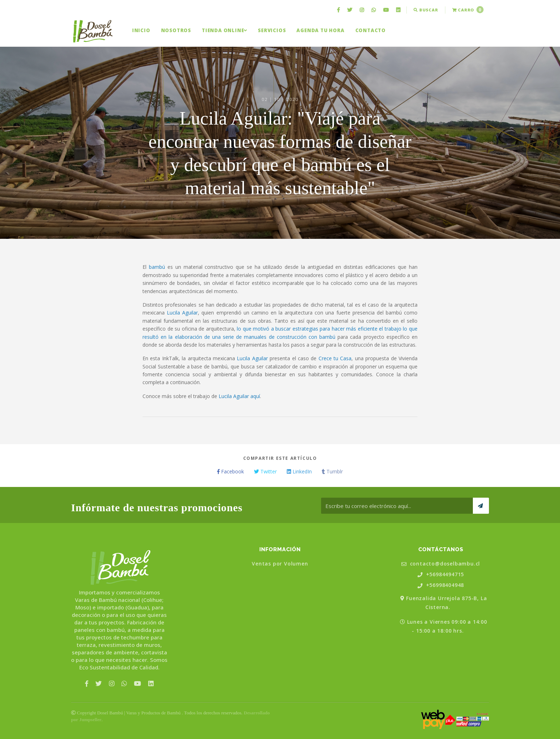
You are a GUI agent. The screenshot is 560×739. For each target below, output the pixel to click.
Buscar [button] (426, 10)
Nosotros (176, 30)
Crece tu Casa (335, 358)
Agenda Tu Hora (320, 30)
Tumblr (332, 471)
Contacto (371, 30)
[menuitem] (339, 10)
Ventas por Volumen (280, 564)
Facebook (231, 471)
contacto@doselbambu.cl (441, 564)
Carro (468, 10)
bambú (157, 267)
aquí (255, 396)
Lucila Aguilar (182, 313)
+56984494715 (441, 575)
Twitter (265, 471)
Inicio (141, 30)
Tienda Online (224, 30)
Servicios (272, 30)
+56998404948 (441, 585)
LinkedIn (299, 471)
